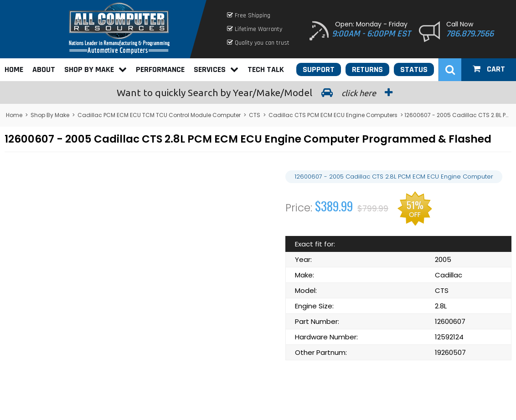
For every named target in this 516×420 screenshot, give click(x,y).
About (44, 69)
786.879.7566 (470, 34)
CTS (255, 115)
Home (14, 69)
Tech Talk (266, 69)
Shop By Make (95, 69)
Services (216, 69)
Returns (367, 69)
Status (414, 69)
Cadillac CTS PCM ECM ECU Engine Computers (333, 115)
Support (319, 69)
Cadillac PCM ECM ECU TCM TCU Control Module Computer (159, 115)
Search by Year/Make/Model (258, 92)
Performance (160, 69)
